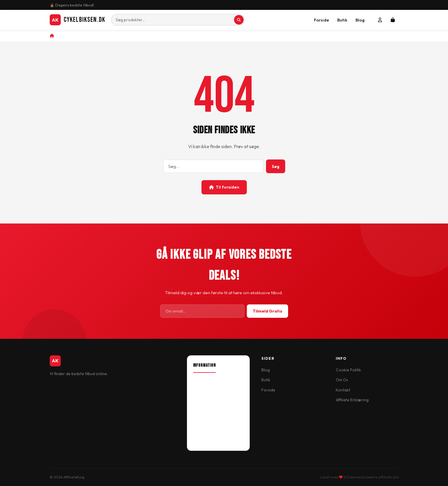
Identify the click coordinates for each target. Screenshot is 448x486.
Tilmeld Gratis (267, 311)
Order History (206, 431)
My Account (204, 421)
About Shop (204, 381)
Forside (322, 20)
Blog (360, 20)
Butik (342, 20)
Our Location (205, 391)
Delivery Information (212, 401)
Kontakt (343, 390)
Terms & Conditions (211, 411)
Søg (276, 166)
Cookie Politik (348, 370)
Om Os (342, 380)
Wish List (201, 441)
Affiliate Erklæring (352, 400)
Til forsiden (224, 187)
